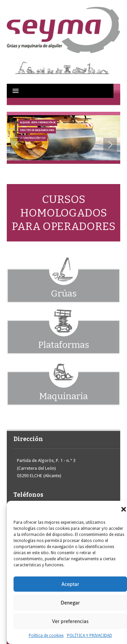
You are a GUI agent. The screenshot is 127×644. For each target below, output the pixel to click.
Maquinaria (63, 396)
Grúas (64, 293)
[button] (124, 509)
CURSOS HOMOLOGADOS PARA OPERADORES (63, 213)
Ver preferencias (70, 621)
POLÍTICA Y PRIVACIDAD (90, 636)
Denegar (70, 603)
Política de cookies (46, 636)
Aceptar (70, 584)
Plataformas (64, 345)
